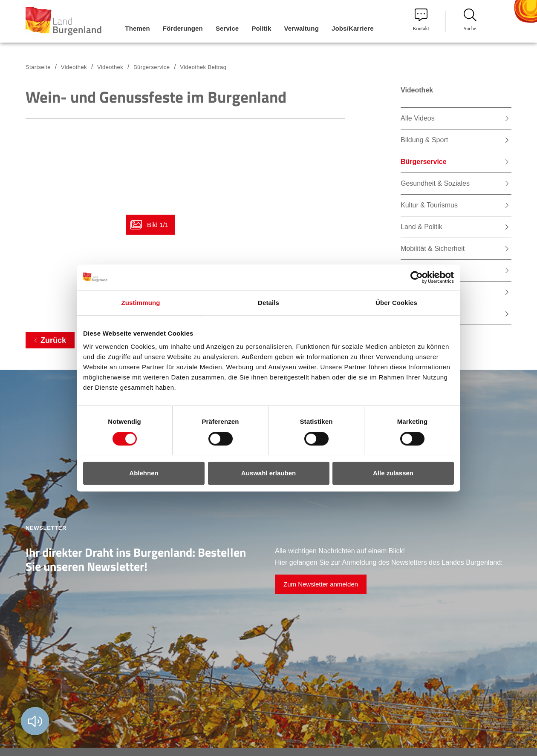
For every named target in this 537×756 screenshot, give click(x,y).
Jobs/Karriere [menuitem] (353, 28)
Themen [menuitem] (137, 28)
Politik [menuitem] (261, 28)
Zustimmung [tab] (141, 303)
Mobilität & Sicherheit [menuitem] (433, 249)
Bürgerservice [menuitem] (424, 162)
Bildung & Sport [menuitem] (424, 140)
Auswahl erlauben (268, 473)
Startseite (38, 67)
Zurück (53, 340)
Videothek (110, 67)
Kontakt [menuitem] (421, 20)
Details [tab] (268, 303)
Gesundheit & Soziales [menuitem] (435, 183)
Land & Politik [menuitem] (422, 227)
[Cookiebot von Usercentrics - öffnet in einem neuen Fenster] (417, 277)
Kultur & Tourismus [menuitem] (429, 205)
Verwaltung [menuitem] (301, 28)
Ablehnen (144, 473)
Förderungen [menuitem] (183, 28)
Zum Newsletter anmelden (321, 584)
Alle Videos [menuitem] (418, 118)
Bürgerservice (152, 67)
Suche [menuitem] (470, 20)
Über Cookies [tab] (396, 303)
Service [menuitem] (227, 28)
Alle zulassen (393, 473)
